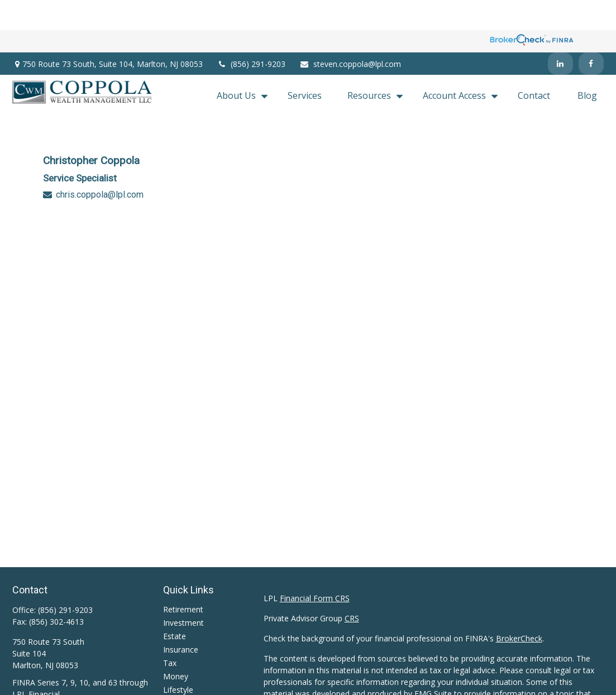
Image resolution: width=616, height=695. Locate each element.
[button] (239, 65)
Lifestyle (178, 659)
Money (176, 646)
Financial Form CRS (315, 567)
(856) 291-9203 (251, 34)
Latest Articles (189, 672)
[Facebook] (591, 33)
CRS (352, 588)
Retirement (183, 579)
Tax (170, 632)
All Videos (180, 686)
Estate (175, 605)
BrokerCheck (519, 608)
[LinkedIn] (560, 33)
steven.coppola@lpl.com (350, 34)
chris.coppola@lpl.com (100, 164)
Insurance (181, 619)
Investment (183, 592)
